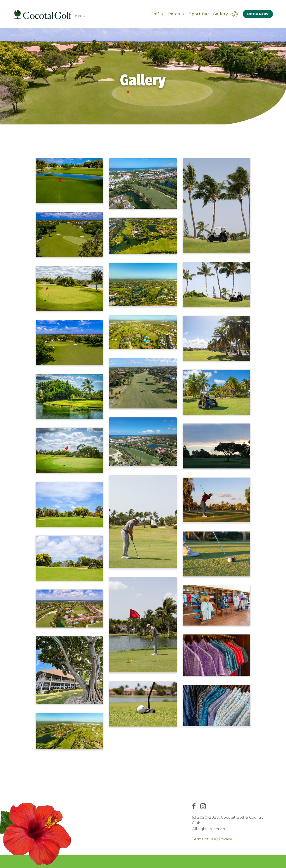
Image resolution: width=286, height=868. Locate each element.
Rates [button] (176, 14)
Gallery (220, 14)
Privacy (226, 839)
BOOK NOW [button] (258, 14)
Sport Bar (199, 14)
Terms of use (204, 839)
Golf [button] (157, 14)
